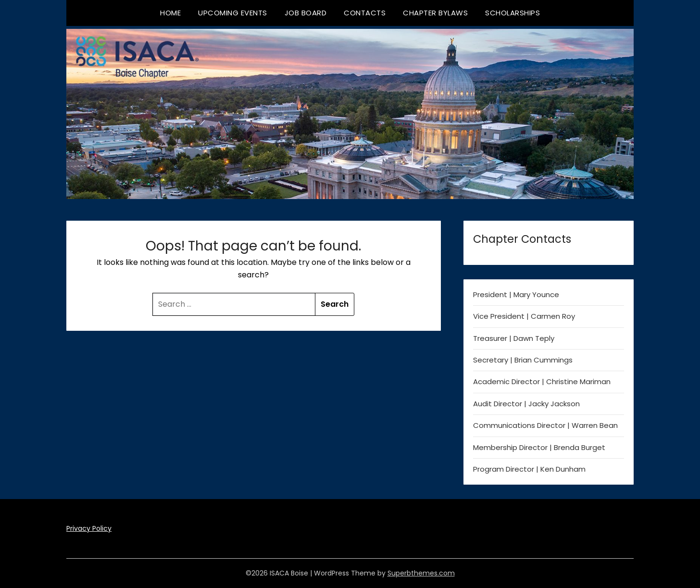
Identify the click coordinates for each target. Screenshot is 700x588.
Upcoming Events (233, 13)
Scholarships (512, 13)
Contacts (365, 13)
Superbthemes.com (421, 573)
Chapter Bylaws (435, 13)
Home (170, 13)
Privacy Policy (89, 528)
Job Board (306, 13)
